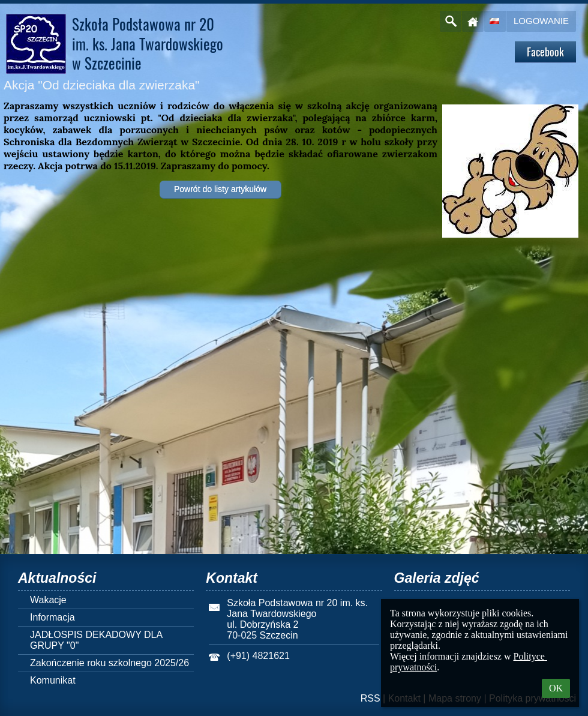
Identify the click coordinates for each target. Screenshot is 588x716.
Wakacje (48, 600)
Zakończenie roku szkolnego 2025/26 (109, 663)
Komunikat (53, 680)
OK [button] (556, 688)
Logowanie (541, 21)
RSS (370, 698)
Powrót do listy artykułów (220, 189)
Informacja (52, 617)
